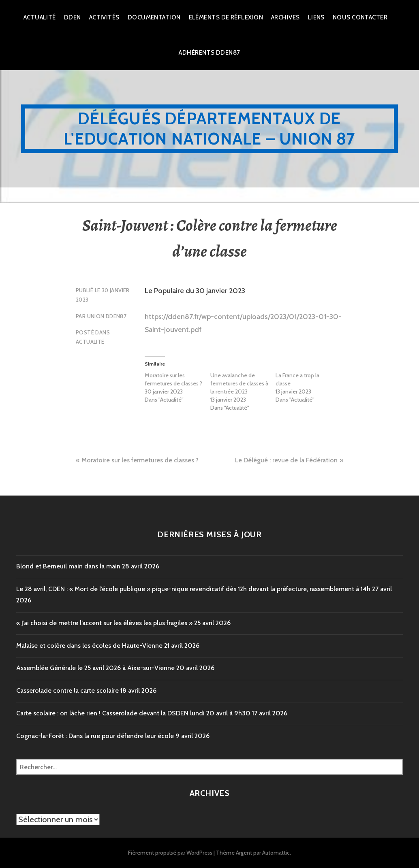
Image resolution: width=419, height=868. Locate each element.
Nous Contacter (360, 17)
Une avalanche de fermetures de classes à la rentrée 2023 (239, 383)
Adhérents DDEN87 (209, 53)
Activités (104, 17)
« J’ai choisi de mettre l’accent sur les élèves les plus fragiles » (104, 623)
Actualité (40, 17)
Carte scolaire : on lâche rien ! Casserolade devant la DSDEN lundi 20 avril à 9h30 (133, 713)
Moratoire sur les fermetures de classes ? (173, 379)
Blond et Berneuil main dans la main (68, 566)
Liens (316, 17)
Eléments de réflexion (226, 17)
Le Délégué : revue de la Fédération (286, 460)
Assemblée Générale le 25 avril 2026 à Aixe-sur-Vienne (95, 668)
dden (73, 17)
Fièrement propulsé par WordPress (170, 853)
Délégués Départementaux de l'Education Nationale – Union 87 (209, 129)
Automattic (276, 853)
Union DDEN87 (107, 316)
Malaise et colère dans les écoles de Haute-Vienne (89, 646)
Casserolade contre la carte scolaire (67, 690)
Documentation (154, 17)
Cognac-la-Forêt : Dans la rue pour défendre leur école (95, 736)
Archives (285, 17)
